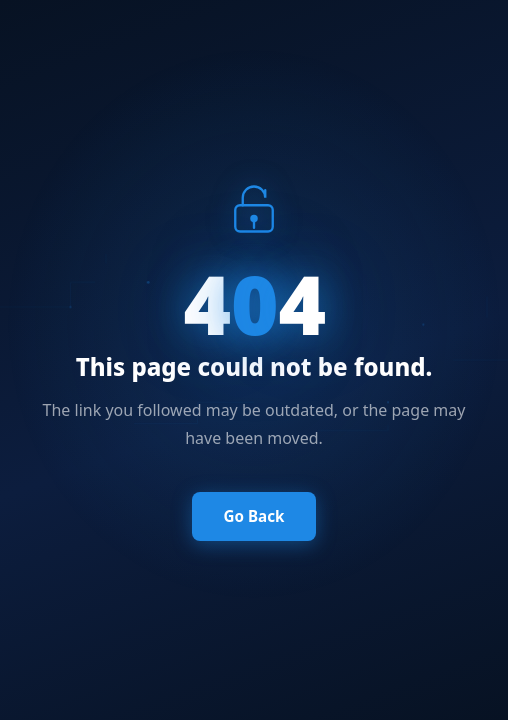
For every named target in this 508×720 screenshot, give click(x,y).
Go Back (254, 516)
